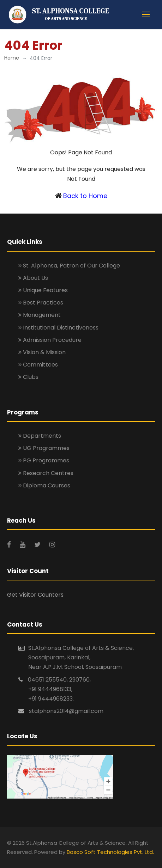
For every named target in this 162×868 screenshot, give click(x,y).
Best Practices (41, 303)
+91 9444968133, (50, 689)
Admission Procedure (50, 340)
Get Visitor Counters (35, 595)
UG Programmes (44, 448)
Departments (40, 436)
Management (40, 315)
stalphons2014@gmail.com (66, 711)
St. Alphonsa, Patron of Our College (69, 266)
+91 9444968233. (51, 699)
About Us (33, 278)
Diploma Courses (44, 485)
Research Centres (46, 473)
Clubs (28, 377)
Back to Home (85, 196)
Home (12, 58)
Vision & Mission (42, 352)
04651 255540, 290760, (59, 680)
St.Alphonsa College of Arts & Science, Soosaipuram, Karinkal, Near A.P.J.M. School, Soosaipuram (81, 657)
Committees (38, 365)
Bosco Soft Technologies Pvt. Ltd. (110, 852)
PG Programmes (44, 460)
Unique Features (43, 290)
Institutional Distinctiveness (58, 328)
